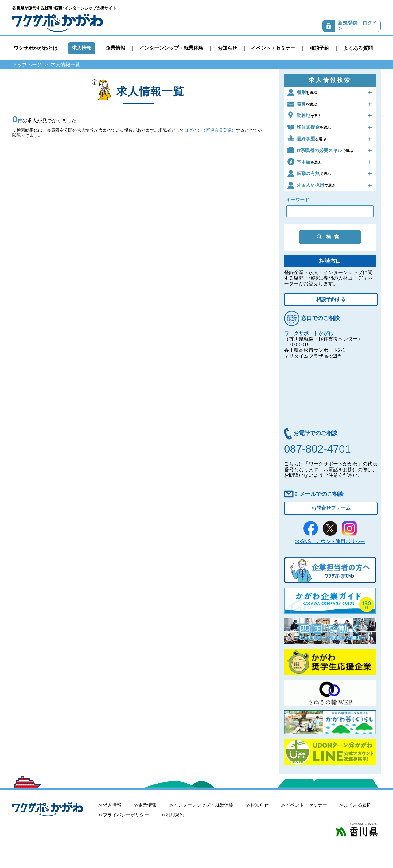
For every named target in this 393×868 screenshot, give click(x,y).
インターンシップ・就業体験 (171, 48)
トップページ (27, 65)
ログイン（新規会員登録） (210, 130)
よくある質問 (358, 48)
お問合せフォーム (331, 508)
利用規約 (175, 815)
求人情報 (82, 48)
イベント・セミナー (273, 48)
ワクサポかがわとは (36, 48)
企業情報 (115, 48)
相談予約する (331, 299)
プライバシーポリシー (126, 815)
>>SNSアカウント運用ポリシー (330, 541)
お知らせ (227, 48)
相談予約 (319, 48)
